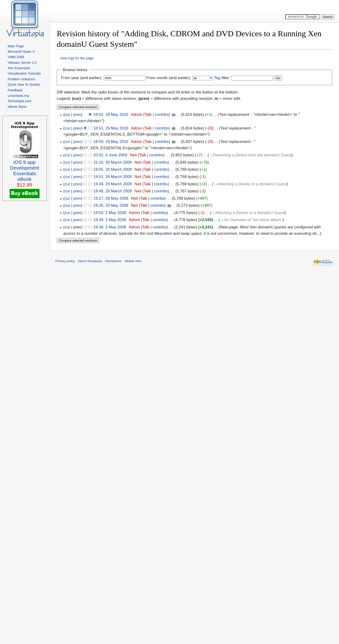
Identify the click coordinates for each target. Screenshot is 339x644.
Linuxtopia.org (18, 96)
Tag (217, 78)
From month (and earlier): (169, 78)
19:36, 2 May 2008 (110, 227)
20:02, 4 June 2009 (110, 155)
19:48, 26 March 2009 (112, 191)
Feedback (15, 90)
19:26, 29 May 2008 (111, 205)
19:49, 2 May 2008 (110, 220)
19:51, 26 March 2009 (112, 177)
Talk (148, 115)
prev (77, 115)
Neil (133, 155)
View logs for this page (77, 58)
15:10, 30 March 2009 (112, 162)
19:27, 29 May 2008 (111, 198)
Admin (137, 115)
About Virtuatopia (90, 261)
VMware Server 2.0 (22, 63)
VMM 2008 (16, 57)
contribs (162, 115)
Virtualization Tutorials (24, 73)
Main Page (16, 46)
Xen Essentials (19, 68)
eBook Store (17, 107)
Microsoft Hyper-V (21, 52)
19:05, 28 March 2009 (112, 169)
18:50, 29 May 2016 (111, 142)
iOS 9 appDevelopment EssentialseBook (24, 171)
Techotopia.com (20, 101)
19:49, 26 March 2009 (112, 184)
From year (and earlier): (82, 78)
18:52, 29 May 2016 (111, 115)
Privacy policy (65, 261)
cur (67, 128)
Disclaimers (113, 261)
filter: (222, 78)
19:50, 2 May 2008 (110, 213)
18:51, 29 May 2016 (111, 128)
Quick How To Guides (24, 85)
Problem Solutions (22, 79)
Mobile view (133, 261)
